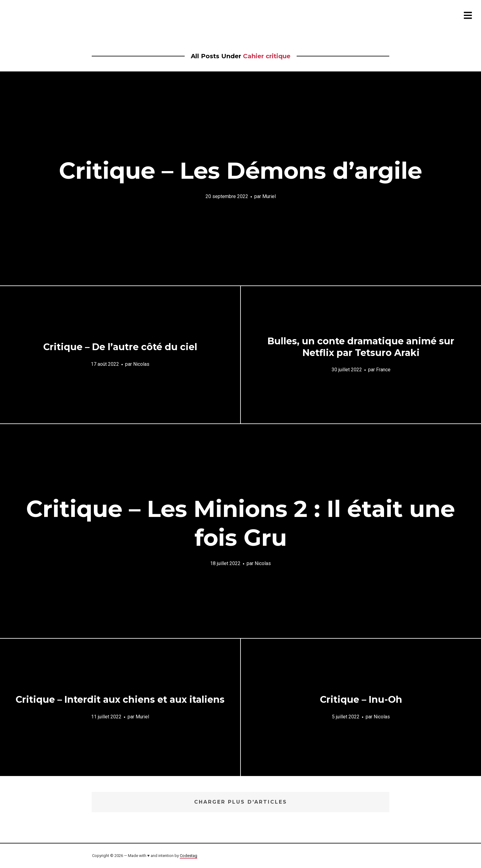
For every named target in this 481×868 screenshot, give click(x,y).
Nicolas (141, 364)
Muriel (269, 196)
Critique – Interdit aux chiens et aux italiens (120, 700)
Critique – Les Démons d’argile (240, 170)
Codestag (189, 856)
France (383, 370)
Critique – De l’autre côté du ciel (120, 347)
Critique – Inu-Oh (361, 700)
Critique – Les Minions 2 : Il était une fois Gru (240, 523)
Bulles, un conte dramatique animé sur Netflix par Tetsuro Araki (361, 347)
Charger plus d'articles (241, 802)
